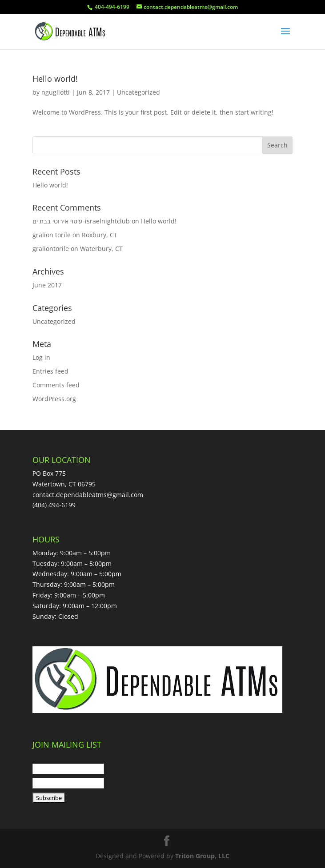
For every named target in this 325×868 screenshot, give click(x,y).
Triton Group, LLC (202, 856)
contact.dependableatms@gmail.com (88, 495)
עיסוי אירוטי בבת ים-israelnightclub (81, 221)
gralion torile (52, 235)
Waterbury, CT (101, 249)
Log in (41, 357)
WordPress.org (54, 399)
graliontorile (51, 249)
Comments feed (56, 385)
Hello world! (55, 79)
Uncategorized (138, 92)
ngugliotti (56, 92)
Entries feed (50, 371)
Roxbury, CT (100, 235)
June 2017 (47, 285)
